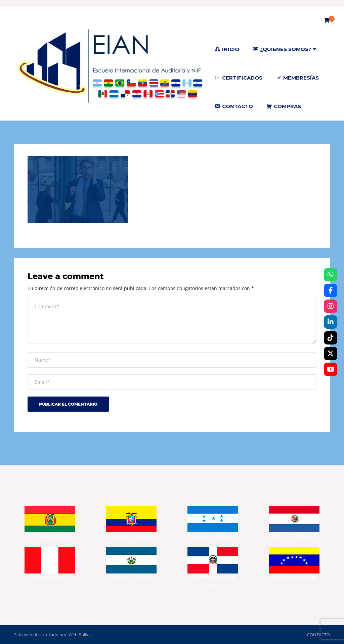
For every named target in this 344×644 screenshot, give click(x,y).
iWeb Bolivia (80, 635)
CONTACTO (318, 635)
